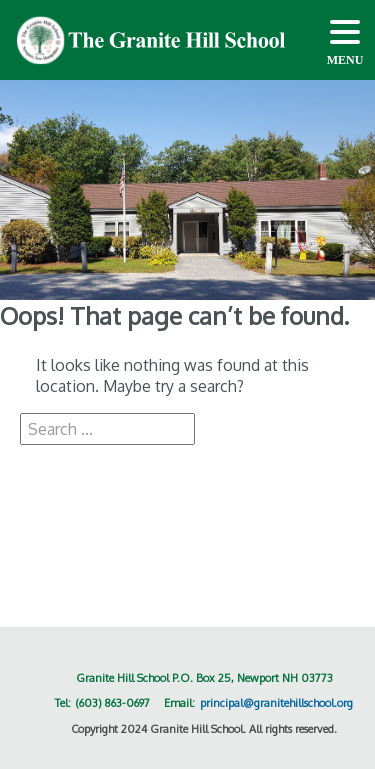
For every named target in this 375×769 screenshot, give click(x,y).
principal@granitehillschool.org (276, 703)
